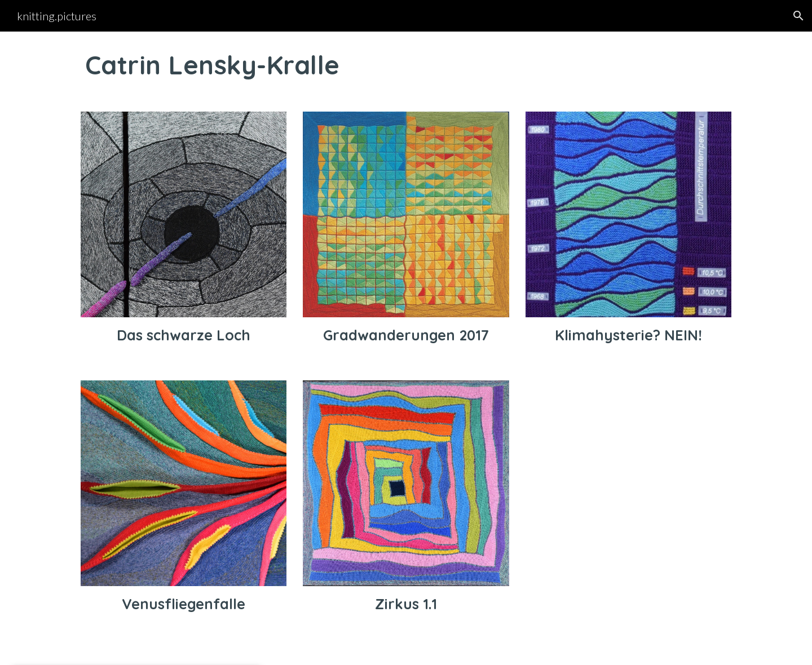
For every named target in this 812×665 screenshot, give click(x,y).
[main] (406, 65)
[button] (798, 16)
